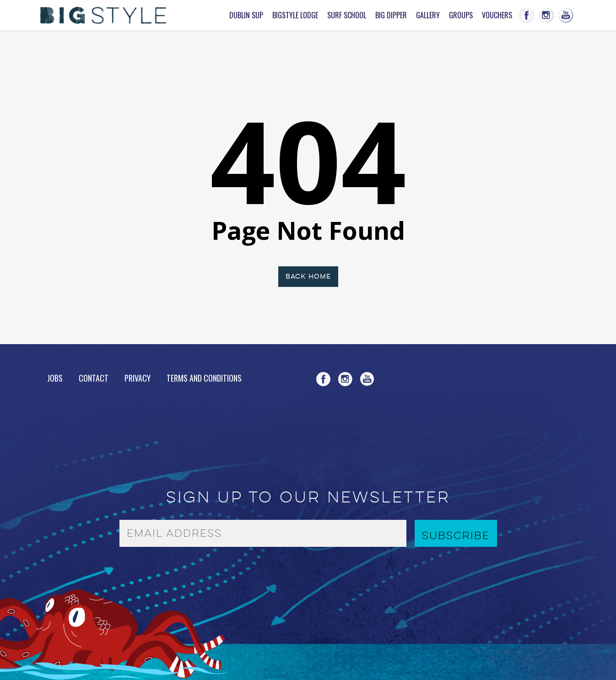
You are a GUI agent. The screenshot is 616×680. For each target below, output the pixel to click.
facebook (527, 15)
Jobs (55, 379)
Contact (94, 378)
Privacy (138, 378)
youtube (566, 15)
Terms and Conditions (204, 378)
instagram (546, 15)
